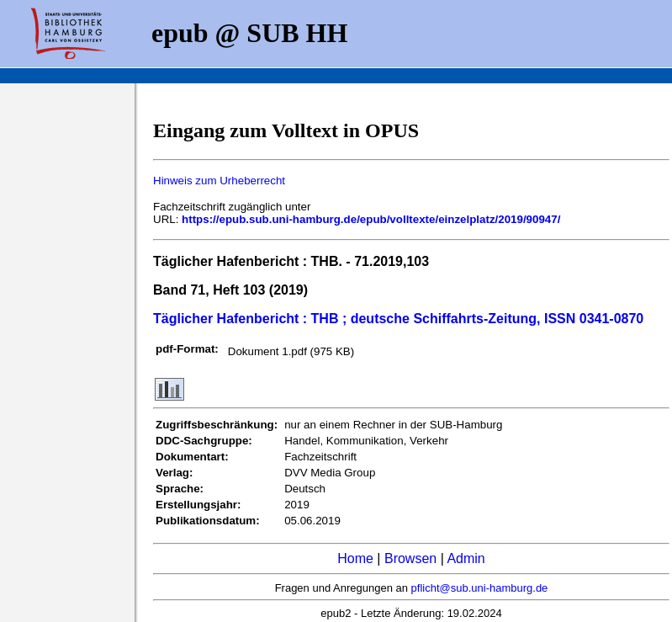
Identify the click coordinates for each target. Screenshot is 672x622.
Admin (466, 558)
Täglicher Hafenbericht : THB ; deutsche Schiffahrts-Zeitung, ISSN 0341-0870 (398, 319)
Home (355, 558)
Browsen (410, 558)
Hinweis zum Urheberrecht (219, 181)
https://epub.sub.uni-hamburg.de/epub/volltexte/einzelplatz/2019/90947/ (371, 219)
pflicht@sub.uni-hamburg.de (480, 588)
